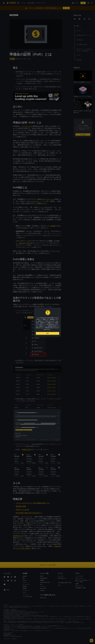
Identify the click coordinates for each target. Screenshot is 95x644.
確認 (48, 334)
